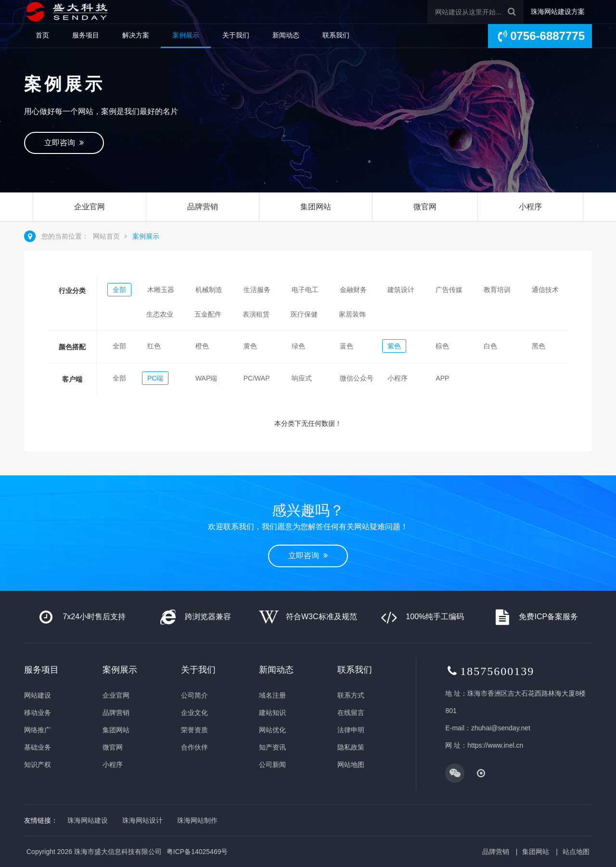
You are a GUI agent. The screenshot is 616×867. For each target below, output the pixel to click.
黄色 (250, 346)
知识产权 (38, 765)
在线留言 (351, 713)
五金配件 (208, 314)
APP (442, 378)
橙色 (202, 346)
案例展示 (186, 35)
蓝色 (346, 346)
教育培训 (497, 290)
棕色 (442, 346)
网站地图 (351, 765)
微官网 (425, 207)
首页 (42, 35)
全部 (119, 290)
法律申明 (351, 730)
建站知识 (272, 713)
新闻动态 (286, 35)
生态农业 (160, 314)
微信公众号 (357, 378)
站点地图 (576, 852)
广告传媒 (449, 290)
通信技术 (545, 290)
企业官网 (90, 207)
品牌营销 (203, 207)
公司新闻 (272, 765)
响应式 (302, 378)
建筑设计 (401, 290)
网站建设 (38, 695)
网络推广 (38, 730)
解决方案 (136, 35)
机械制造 (209, 290)
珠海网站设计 (142, 820)
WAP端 (206, 378)
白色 (490, 346)
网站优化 (272, 730)
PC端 (155, 378)
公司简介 (194, 695)
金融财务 (353, 290)
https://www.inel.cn (495, 745)
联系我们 (336, 35)
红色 (154, 346)
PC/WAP (257, 378)
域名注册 (272, 695)
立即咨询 (64, 143)
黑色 (539, 346)
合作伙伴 (194, 747)
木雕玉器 (161, 290)
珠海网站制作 (197, 820)
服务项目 (86, 35)
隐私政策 (351, 747)
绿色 (298, 346)
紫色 (394, 346)
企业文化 (194, 713)
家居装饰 (352, 314)
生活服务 (257, 290)
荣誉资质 (194, 730)
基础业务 (38, 747)
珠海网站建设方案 (558, 12)
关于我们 (236, 35)
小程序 (530, 207)
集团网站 (316, 207)
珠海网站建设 (88, 820)
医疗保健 (304, 314)
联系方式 (351, 695)
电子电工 (305, 290)
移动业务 (38, 713)
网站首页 (106, 236)
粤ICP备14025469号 (197, 852)
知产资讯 (272, 747)
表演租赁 (256, 314)
